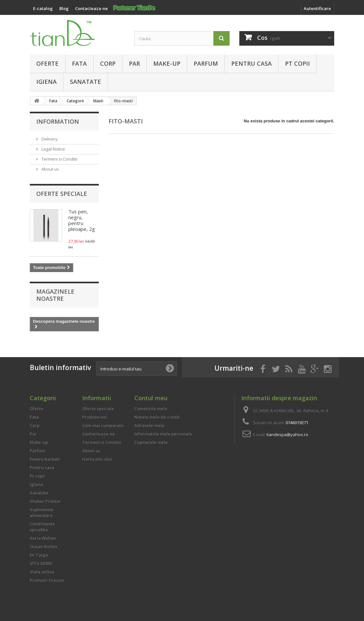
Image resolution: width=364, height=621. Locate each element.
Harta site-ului (97, 459)
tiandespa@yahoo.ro (287, 435)
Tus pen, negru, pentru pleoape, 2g (82, 220)
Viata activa (42, 572)
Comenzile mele (151, 409)
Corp (108, 63)
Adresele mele (149, 425)
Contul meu (151, 398)
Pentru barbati (45, 459)
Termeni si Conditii (59, 159)
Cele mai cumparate (103, 425)
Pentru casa (251, 63)
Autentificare (317, 8)
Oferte (47, 63)
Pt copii (297, 63)
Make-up (167, 63)
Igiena (46, 82)
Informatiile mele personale (163, 434)
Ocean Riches (44, 547)
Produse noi (95, 417)
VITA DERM (41, 563)
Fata (79, 63)
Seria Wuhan (43, 538)
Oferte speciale (62, 194)
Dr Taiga (39, 555)
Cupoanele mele (151, 442)
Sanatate (85, 82)
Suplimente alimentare (42, 513)
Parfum (206, 63)
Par (134, 63)
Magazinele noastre (55, 295)
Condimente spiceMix (42, 527)
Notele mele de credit (157, 417)
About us (50, 169)
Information (58, 121)
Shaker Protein (45, 501)
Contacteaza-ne (99, 434)
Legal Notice (53, 149)
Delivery (49, 139)
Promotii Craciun (47, 580)
